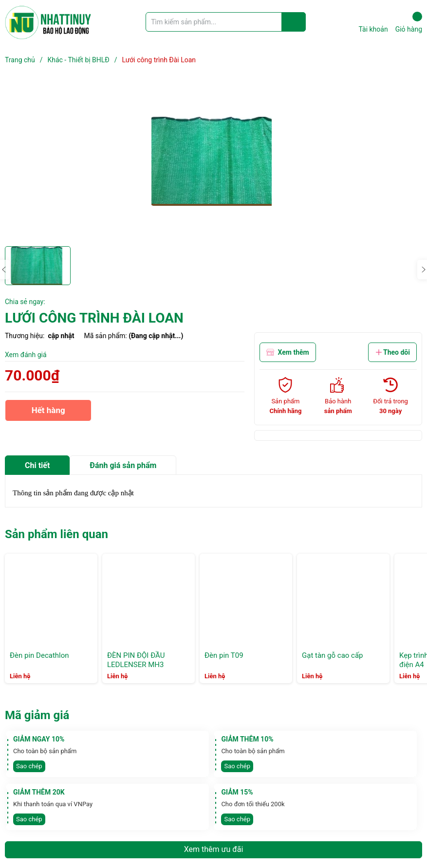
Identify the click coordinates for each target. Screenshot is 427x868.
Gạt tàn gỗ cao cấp (333, 655)
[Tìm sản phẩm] (226, 22)
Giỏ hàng (409, 22)
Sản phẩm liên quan (56, 534)
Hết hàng (48, 413)
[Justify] (294, 22)
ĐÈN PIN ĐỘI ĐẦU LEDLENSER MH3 (136, 660)
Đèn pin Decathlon (39, 655)
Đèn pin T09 (224, 655)
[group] (213, 161)
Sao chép (29, 766)
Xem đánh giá (26, 355)
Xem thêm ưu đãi (214, 849)
